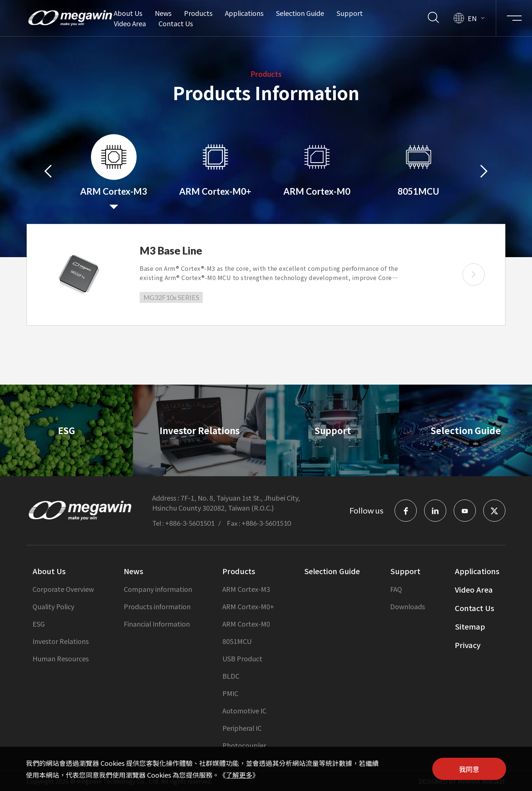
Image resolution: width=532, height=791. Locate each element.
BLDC (231, 676)
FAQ (396, 589)
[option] (114, 170)
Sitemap (470, 626)
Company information (158, 589)
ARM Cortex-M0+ (248, 606)
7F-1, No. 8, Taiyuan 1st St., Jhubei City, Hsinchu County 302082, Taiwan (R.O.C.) (226, 503)
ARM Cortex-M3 (246, 589)
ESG (39, 624)
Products (198, 13)
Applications (244, 13)
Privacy (468, 645)
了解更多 (239, 775)
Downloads (407, 606)
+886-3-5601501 (190, 523)
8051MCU (237, 641)
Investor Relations (61, 641)
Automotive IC (244, 710)
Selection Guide (300, 13)
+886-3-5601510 (266, 523)
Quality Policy (53, 606)
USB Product (242, 658)
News (163, 13)
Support (350, 13)
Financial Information (157, 624)
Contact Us (176, 23)
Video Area (130, 23)
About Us (128, 13)
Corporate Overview (63, 589)
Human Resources (61, 658)
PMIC (230, 693)
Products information (157, 606)
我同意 (469, 769)
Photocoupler (244, 745)
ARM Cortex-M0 (246, 624)
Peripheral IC (242, 728)
